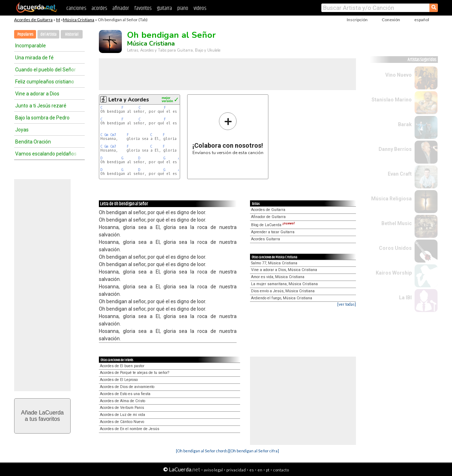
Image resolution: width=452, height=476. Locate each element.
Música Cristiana (79, 20)
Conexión (391, 20)
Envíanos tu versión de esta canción (228, 133)
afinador (121, 8)
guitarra (164, 8)
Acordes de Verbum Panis (122, 408)
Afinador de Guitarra (268, 217)
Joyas (22, 130)
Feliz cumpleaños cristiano (45, 82)
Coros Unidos (395, 248)
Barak (405, 124)
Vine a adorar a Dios (37, 94)
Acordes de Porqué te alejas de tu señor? (135, 373)
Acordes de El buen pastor (122, 366)
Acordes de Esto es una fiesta (125, 394)
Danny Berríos (395, 149)
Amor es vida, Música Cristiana (278, 277)
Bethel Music (397, 223)
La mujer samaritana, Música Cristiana (284, 284)
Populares (25, 34)
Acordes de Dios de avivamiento (127, 387)
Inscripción (357, 20)
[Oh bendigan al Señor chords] (203, 451)
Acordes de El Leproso (119, 380)
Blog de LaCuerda (273, 225)
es (252, 470)
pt (268, 470)
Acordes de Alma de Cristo (123, 401)
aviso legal (213, 470)
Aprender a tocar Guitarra (273, 232)
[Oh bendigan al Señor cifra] (254, 451)
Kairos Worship (394, 273)
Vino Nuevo (399, 75)
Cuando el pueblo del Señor (46, 70)
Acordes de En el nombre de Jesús (130, 429)
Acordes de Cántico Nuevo (122, 422)
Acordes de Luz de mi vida (123, 415)
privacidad (236, 470)
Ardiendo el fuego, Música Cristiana (282, 298)
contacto (281, 470)
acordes (99, 8)
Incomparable (31, 46)
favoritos (143, 8)
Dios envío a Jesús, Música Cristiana (283, 291)
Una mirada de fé (34, 58)
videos (200, 8)
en (260, 470)
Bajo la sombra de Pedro (42, 118)
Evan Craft (400, 174)
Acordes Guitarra (266, 239)
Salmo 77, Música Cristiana (274, 263)
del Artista (48, 34)
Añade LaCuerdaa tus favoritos (43, 416)
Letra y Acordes (129, 100)
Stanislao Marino (392, 100)
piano (183, 8)
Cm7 (113, 135)
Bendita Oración (33, 142)
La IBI (405, 298)
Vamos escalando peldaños (46, 154)
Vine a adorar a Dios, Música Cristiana (284, 270)
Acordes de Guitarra (33, 20)
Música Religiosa (391, 199)
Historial (72, 34)
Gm (106, 135)
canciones (76, 8)
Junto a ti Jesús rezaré (41, 106)
